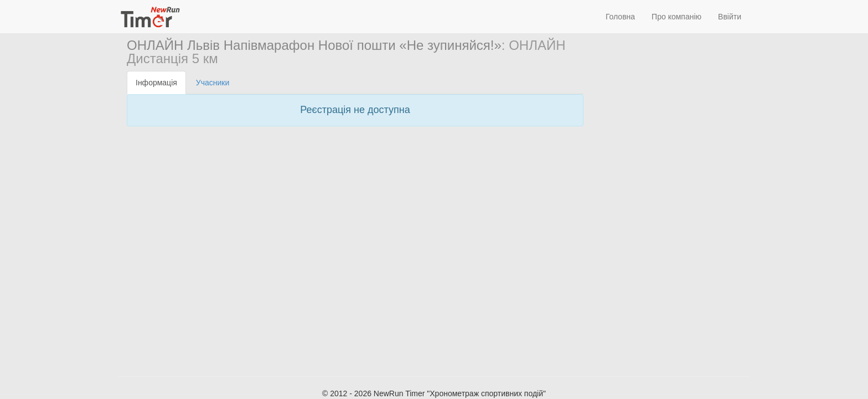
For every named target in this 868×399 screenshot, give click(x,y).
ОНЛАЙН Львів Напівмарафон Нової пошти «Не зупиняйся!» (314, 45)
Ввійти (730, 17)
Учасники (213, 83)
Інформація (156, 83)
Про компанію (676, 17)
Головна (620, 17)
